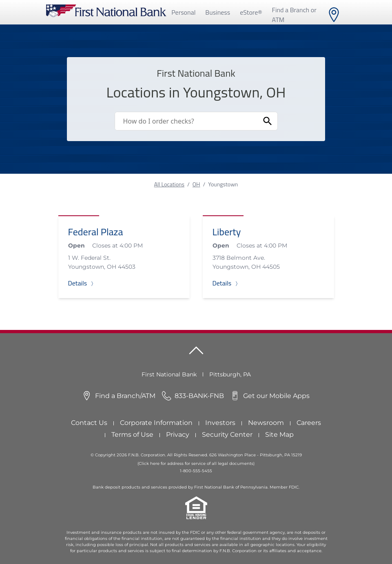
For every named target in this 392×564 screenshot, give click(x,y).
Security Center (227, 435)
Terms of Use (132, 435)
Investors (220, 423)
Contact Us (89, 423)
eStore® (251, 12)
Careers (309, 423)
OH (196, 184)
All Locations (169, 184)
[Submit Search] (268, 121)
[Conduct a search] (186, 121)
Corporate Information (156, 423)
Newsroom (266, 423)
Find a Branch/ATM (125, 396)
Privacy (178, 435)
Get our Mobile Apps (276, 396)
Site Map (279, 435)
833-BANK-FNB (199, 396)
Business (218, 12)
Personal (183, 12)
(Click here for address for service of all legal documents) (196, 463)
